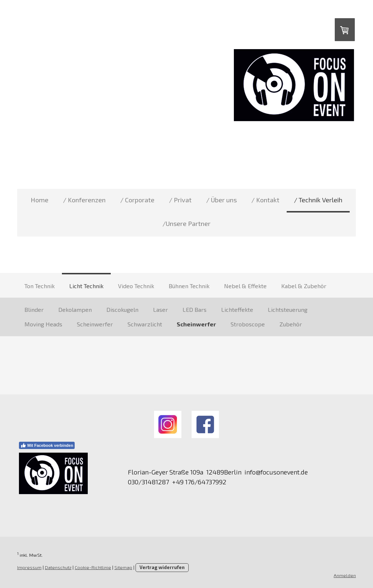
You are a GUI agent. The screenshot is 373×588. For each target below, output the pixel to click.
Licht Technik (86, 286)
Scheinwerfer (95, 324)
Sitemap (123, 567)
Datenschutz (58, 567)
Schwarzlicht (145, 324)
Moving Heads (43, 324)
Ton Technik (40, 286)
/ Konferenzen (84, 200)
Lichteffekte (237, 309)
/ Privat (180, 200)
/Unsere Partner (186, 223)
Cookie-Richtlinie (93, 567)
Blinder (34, 309)
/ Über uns (221, 200)
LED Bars (195, 309)
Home (40, 200)
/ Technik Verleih (318, 200)
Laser (160, 309)
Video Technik (136, 286)
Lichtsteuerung (288, 309)
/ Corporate (137, 200)
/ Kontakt (265, 200)
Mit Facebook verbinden (47, 445)
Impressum (29, 567)
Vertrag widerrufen (162, 567)
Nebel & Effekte (245, 286)
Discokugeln (122, 309)
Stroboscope (248, 324)
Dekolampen (75, 309)
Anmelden (345, 575)
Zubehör (291, 324)
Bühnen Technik (189, 286)
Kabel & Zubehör (304, 286)
